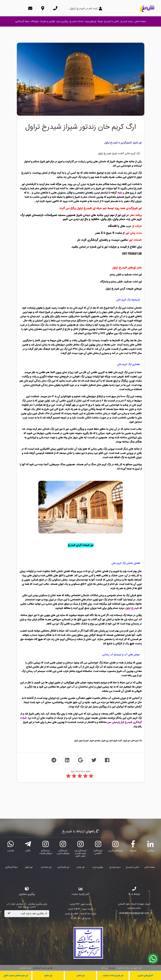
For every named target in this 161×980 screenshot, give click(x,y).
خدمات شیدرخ (77, 21)
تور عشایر (81, 867)
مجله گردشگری (22, 21)
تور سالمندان (46, 867)
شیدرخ (112, 968)
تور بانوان (29, 867)
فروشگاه (35, 21)
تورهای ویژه (91, 21)
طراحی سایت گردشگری (43, 968)
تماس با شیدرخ (112, 21)
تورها (100, 21)
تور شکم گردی (63, 867)
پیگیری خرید (62, 21)
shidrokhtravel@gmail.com (134, 913)
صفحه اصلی (140, 21)
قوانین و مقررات (47, 21)
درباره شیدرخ (127, 21)
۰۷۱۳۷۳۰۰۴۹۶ (134, 909)
